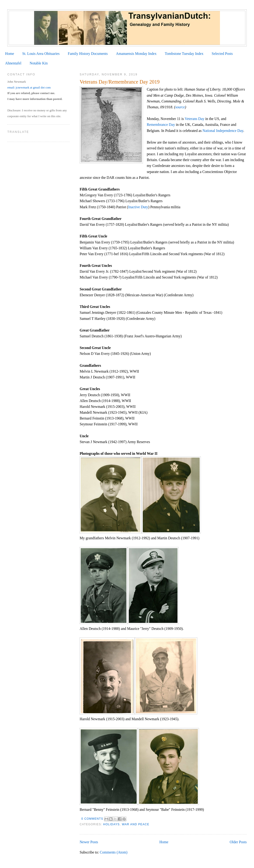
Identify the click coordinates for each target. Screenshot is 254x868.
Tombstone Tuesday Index (184, 54)
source (180, 107)
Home (10, 54)
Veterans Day (195, 119)
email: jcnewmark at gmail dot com (29, 87)
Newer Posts (89, 842)
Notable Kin (39, 63)
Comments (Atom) (114, 852)
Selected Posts (222, 54)
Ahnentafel (13, 63)
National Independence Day (223, 131)
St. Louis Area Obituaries (41, 54)
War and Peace (136, 824)
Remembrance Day (161, 125)
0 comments (92, 819)
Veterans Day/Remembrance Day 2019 (120, 82)
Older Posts (238, 842)
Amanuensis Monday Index (136, 54)
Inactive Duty (138, 207)
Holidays (111, 824)
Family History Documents (88, 54)
